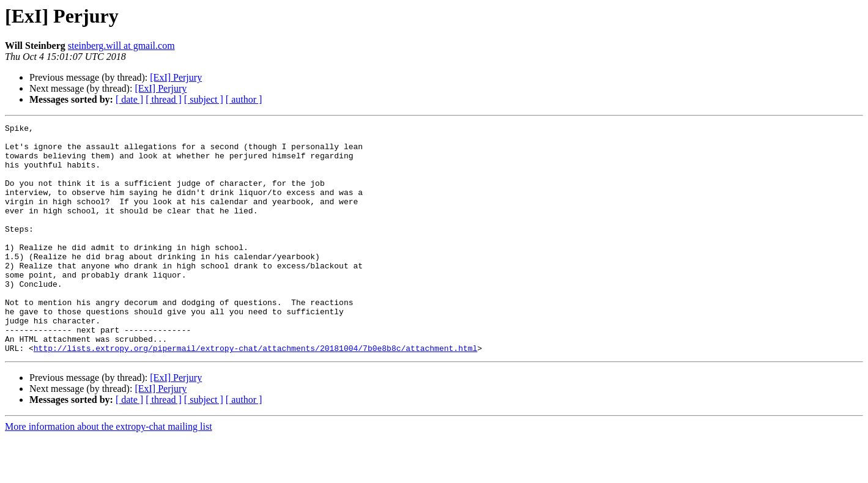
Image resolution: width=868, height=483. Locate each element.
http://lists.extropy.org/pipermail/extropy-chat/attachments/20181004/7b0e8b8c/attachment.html (255, 394)
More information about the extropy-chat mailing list (109, 472)
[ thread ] (164, 99)
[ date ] (129, 99)
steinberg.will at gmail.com (121, 46)
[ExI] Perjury (176, 77)
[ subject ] (204, 99)
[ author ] (244, 99)
